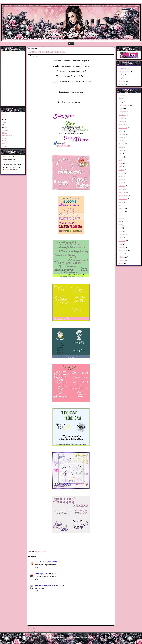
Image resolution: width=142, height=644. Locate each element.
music (121, 205)
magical (121, 189)
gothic (121, 179)
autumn (121, 121)
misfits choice (123, 196)
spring (39, 552)
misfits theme (123, 199)
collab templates (124, 72)
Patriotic (121, 108)
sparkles (121, 234)
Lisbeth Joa (39, 562)
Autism (121, 99)
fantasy (121, 160)
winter (121, 263)
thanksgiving (123, 250)
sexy (120, 231)
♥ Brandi (5, 138)
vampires (122, 260)
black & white (123, 128)
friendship (122, 173)
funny (121, 176)
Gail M (37, 574)
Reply (37, 567)
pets (120, 221)
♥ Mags (4, 146)
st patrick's (122, 241)
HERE (89, 81)
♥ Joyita (4, 133)
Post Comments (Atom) (43, 631)
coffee (121, 137)
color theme (122, 141)
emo (120, 154)
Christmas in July (124, 105)
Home (71, 44)
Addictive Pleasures (41, 585)
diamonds (122, 144)
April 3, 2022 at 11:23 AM (48, 574)
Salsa (5, 122)
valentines (122, 257)
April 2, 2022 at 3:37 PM (51, 562)
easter (35, 552)
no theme (122, 215)
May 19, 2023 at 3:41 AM (56, 585)
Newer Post (31, 628)
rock (120, 228)
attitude (121, 118)
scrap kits (122, 78)
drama (121, 147)
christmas (122, 134)
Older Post (111, 628)
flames (121, 163)
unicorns (121, 254)
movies (121, 202)
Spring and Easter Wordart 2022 (47, 52)
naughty (121, 209)
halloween (122, 186)
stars (120, 244)
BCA (120, 102)
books (121, 131)
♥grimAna (5, 130)
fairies (121, 157)
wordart (44, 552)
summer (121, 247)
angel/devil (122, 115)
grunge (121, 183)
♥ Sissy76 (5, 143)
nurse (121, 218)
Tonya (5, 117)
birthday (121, 125)
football (121, 170)
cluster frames (123, 68)
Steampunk (122, 112)
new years (122, 212)
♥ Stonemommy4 (7, 135)
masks (121, 75)
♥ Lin (4, 114)
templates (122, 81)
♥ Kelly (4, 141)
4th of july (122, 95)
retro (120, 225)
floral (121, 167)
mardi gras (122, 192)
